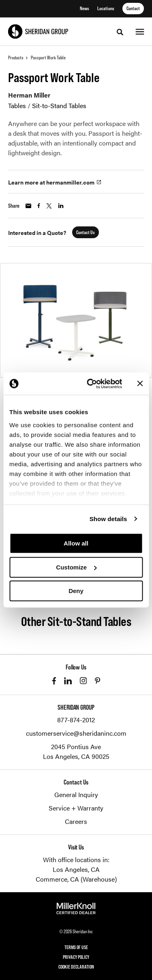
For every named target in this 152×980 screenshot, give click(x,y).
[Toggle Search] (120, 32)
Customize (76, 567)
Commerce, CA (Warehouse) (76, 879)
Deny (76, 591)
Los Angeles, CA (76, 869)
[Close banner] (140, 384)
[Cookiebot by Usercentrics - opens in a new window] (91, 384)
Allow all (76, 543)
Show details (108, 519)
